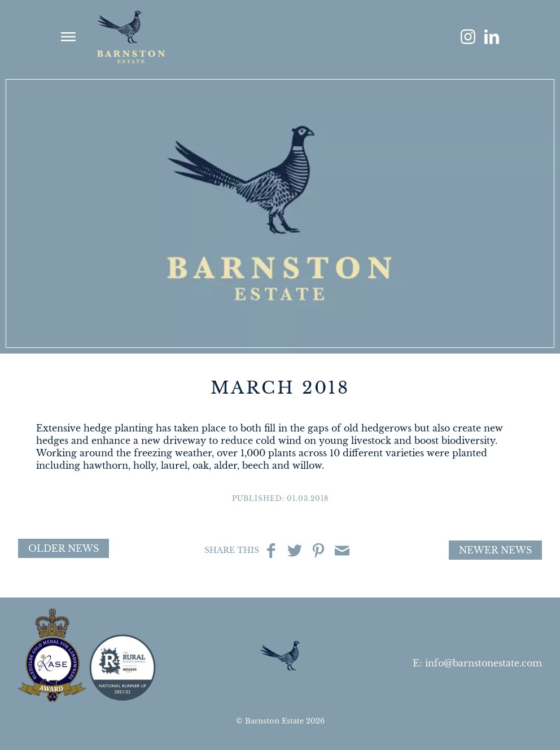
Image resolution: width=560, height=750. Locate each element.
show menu (68, 37)
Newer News (495, 550)
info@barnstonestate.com (484, 663)
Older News (64, 548)
